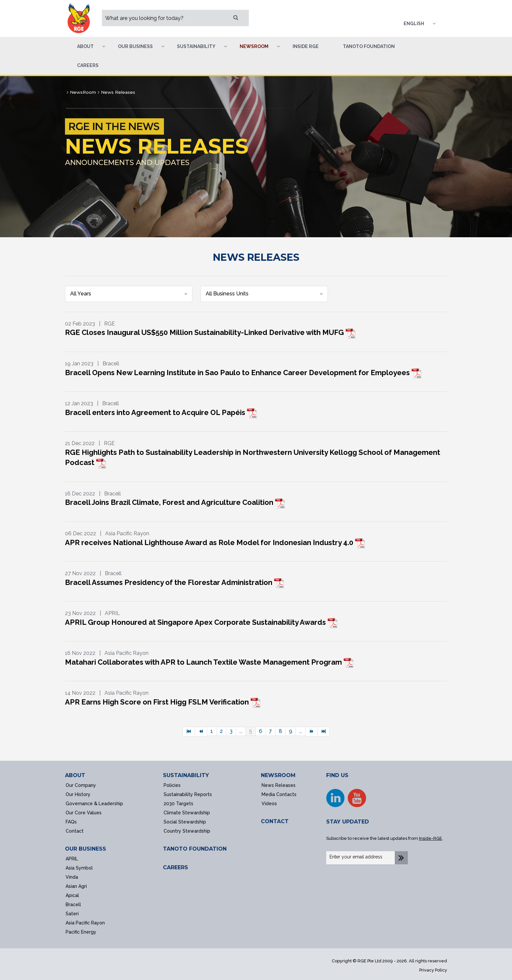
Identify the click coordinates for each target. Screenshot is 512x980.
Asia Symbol (79, 868)
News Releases (279, 785)
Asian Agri (76, 886)
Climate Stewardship (187, 813)
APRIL (72, 859)
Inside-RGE (431, 838)
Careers (88, 65)
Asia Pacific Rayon (85, 923)
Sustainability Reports (188, 794)
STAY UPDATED (348, 822)
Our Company (81, 785)
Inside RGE (306, 46)
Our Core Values (84, 813)
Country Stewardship (187, 831)
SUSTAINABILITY (186, 775)
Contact (75, 831)
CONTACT (275, 821)
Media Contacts (279, 794)
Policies (172, 785)
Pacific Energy (81, 932)
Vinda (72, 877)
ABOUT (75, 775)
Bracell (73, 905)
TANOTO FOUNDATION (195, 849)
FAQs (71, 822)
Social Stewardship (185, 822)
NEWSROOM (278, 775)
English (414, 24)
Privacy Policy (433, 970)
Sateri (72, 914)
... (241, 731)
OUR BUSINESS (86, 849)
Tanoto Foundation (369, 46)
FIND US (337, 775)
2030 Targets (178, 804)
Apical (72, 895)
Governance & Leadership (94, 804)
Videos (269, 804)
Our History (78, 794)
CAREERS (176, 867)
